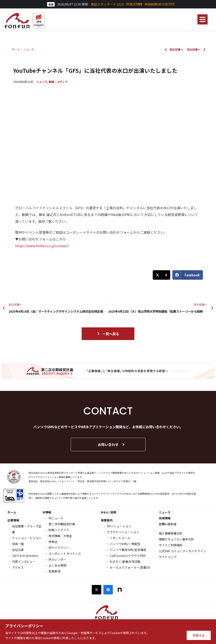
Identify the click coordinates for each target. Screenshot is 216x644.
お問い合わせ (111, 444)
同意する (199, 635)
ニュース (42, 82)
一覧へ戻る (108, 334)
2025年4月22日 (23, 82)
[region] (108, 632)
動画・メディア (58, 82)
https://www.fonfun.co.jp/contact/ (42, 246)
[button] (202, 19)
